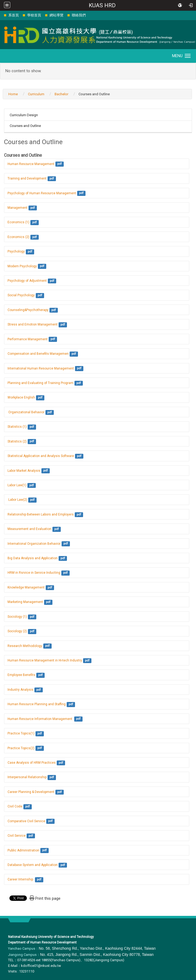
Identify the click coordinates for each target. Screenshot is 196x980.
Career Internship (21, 879)
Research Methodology (25, 646)
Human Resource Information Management (40, 719)
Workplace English (21, 397)
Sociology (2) (17, 631)
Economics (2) (18, 237)
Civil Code (15, 806)
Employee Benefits (21, 675)
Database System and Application (33, 865)
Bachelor (61, 94)
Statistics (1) (17, 427)
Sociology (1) (17, 617)
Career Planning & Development (31, 792)
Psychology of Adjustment (27, 281)
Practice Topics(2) (21, 748)
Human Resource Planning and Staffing (37, 704)
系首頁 (14, 15)
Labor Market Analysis (24, 471)
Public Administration (23, 850)
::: (1, 15)
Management (17, 208)
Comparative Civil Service (26, 821)
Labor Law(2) (17, 500)
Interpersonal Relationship (27, 777)
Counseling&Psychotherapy (28, 310)
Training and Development (27, 178)
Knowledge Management (26, 587)
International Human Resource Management (41, 368)
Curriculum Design (24, 115)
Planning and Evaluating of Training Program (40, 383)
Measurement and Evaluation (29, 529)
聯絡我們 (79, 15)
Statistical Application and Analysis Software (41, 456)
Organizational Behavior (26, 412)
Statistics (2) (17, 441)
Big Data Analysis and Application (33, 558)
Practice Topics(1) (21, 733)
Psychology (16, 251)
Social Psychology (21, 295)
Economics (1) (18, 222)
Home (13, 94)
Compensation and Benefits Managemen (38, 354)
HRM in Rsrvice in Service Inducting (34, 573)
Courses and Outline (25, 126)
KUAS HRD (102, 5)
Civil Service (17, 836)
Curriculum (36, 94)
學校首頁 (34, 15)
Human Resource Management (31, 164)
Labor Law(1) (17, 485)
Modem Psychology (22, 266)
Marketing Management (25, 602)
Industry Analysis (20, 690)
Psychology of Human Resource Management (42, 193)
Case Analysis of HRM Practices (32, 763)
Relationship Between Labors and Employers (41, 514)
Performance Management (28, 339)
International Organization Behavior (34, 544)
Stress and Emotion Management (33, 324)
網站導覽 (56, 15)
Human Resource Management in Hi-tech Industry (45, 660)
